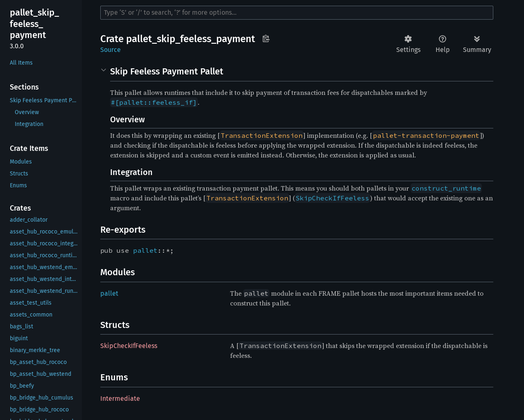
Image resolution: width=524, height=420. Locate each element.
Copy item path (266, 38)
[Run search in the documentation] (297, 13)
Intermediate (120, 399)
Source (111, 50)
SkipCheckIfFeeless (129, 346)
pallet (145, 250)
